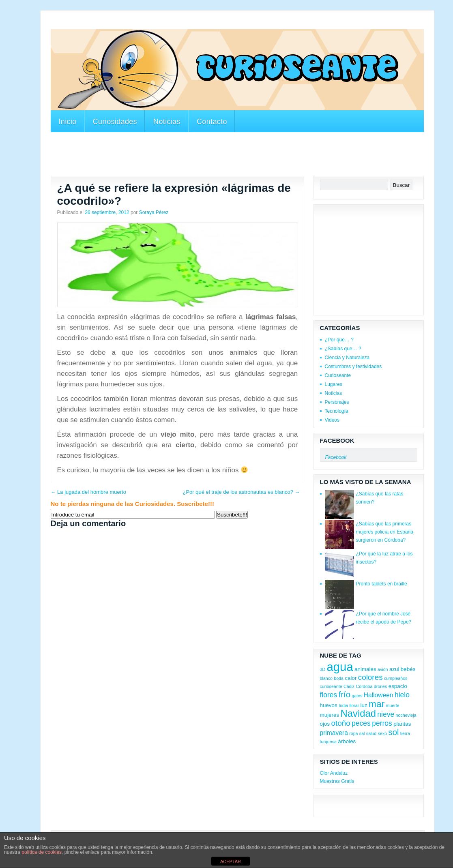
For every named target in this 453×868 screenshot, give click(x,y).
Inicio (68, 122)
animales (365, 669)
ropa (353, 733)
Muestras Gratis (337, 781)
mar (377, 704)
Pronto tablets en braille (382, 584)
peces (361, 723)
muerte (393, 705)
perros (382, 723)
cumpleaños (396, 678)
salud (371, 733)
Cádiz (349, 686)
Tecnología (337, 411)
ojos (325, 724)
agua (340, 667)
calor (351, 678)
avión (383, 669)
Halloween (379, 695)
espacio (398, 686)
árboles (347, 741)
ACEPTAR (231, 862)
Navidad (358, 713)
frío (345, 694)
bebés (408, 669)
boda (339, 678)
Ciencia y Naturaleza (347, 358)
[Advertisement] (198, 24)
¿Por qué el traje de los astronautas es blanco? (241, 492)
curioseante (331, 686)
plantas (402, 724)
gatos (357, 696)
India (343, 705)
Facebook (337, 440)
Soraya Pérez (154, 212)
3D (323, 669)
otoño (340, 723)
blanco (326, 678)
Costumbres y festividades (353, 366)
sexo (383, 733)
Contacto (212, 122)
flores (329, 695)
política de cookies (42, 852)
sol (394, 732)
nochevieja (406, 715)
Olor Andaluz (334, 773)
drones (381, 686)
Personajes (337, 402)
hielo (402, 695)
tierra (405, 733)
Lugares (334, 384)
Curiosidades (115, 122)
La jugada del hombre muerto (88, 492)
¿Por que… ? (339, 340)
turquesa (328, 742)
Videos (332, 420)
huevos (329, 705)
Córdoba (364, 686)
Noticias (167, 122)
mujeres (330, 715)
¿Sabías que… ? (343, 349)
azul (394, 669)
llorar (354, 705)
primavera (334, 733)
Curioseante (338, 375)
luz (364, 705)
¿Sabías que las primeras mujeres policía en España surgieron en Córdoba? (385, 532)
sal (362, 733)
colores (370, 677)
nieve (386, 714)
